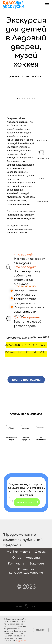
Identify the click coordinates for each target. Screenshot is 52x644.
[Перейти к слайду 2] (20, 132)
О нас (17, 591)
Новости (33, 591)
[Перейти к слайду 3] (22, 132)
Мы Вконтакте (18, 585)
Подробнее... (21, 641)
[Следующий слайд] (50, 111)
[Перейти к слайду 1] (17, 132)
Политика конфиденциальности (26, 604)
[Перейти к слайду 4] (25, 132)
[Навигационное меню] (47, 5)
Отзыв (40, 585)
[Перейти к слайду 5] (27, 132)
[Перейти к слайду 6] (30, 132)
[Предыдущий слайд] (2, 111)
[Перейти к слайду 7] (32, 132)
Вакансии (37, 596)
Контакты (16, 596)
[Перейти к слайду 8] (35, 132)
